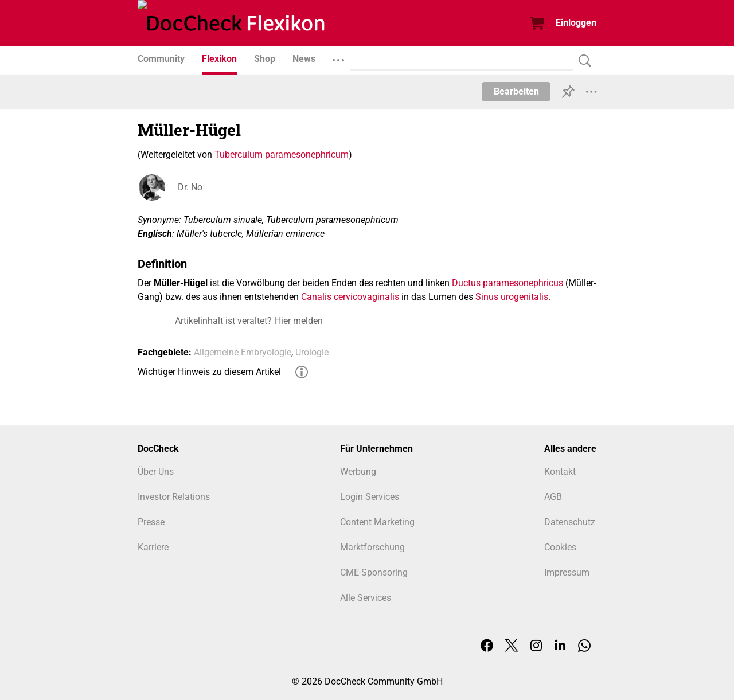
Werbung (358, 472)
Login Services (370, 497)
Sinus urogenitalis (512, 297)
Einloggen (576, 23)
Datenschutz (570, 522)
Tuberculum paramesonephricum (282, 155)
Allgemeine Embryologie (243, 352)
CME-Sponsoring (374, 572)
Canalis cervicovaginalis (350, 297)
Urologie (312, 352)
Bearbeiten (516, 91)
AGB (553, 497)
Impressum (567, 572)
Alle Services (366, 598)
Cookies (560, 547)
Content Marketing (377, 522)
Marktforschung (372, 547)
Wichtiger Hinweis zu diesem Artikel (209, 372)
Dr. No (190, 187)
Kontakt (560, 472)
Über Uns (156, 472)
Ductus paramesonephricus (507, 283)
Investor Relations (174, 497)
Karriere (153, 547)
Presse (151, 522)
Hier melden (299, 321)
